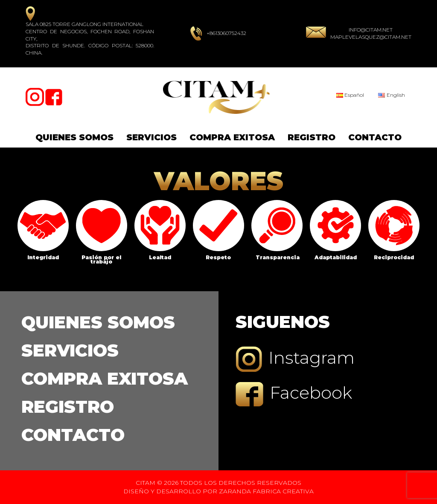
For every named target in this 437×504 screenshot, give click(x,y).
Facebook (294, 394)
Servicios (151, 137)
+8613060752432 (226, 33)
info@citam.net (371, 30)
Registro (312, 137)
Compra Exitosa (232, 137)
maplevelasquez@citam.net (371, 37)
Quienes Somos (74, 137)
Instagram (295, 359)
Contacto (375, 137)
